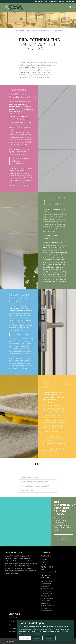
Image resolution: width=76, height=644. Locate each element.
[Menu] (73, 7)
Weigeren (37, 638)
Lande (48, 601)
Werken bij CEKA (53, 1)
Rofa (49, 596)
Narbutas (44, 586)
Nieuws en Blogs (70, 1)
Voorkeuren (50, 638)
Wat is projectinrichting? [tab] (29, 477)
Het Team (62, 1)
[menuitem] (53, 1)
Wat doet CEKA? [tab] (27, 490)
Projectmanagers (15, 621)
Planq (43, 605)
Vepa (42, 581)
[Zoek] (69, 7)
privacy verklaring (35, 634)
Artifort (43, 603)
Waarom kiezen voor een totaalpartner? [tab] (34, 486)
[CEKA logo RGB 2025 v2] (14, 7)
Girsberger (44, 588)
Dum (48, 603)
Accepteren (25, 638)
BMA (49, 586)
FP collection (49, 605)
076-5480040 (43, 1)
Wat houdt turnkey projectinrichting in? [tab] (34, 482)
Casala (43, 598)
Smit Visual (44, 608)
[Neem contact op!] (64, 539)
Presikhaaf (49, 598)
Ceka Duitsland (46, 584)
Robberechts (49, 581)
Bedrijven (12, 625)
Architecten (13, 617)
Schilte (43, 601)
